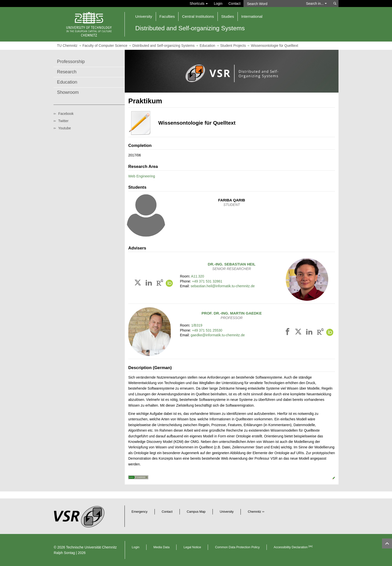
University (227, 512)
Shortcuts (199, 4)
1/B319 (197, 325)
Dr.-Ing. (232, 264)
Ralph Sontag (64, 553)
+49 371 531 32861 (207, 281)
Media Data (161, 547)
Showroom (68, 92)
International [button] (252, 16)
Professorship (71, 62)
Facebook (66, 114)
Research (67, 72)
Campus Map (196, 512)
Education (207, 46)
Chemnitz (254, 512)
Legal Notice (192, 547)
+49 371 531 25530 (207, 330)
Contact (234, 4)
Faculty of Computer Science (105, 46)
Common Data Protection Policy (237, 547)
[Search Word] (272, 4)
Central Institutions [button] (198, 16)
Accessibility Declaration (293, 547)
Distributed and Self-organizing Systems (163, 46)
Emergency (139, 512)
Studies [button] (228, 16)
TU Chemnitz (67, 46)
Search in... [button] (316, 4)
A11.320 (197, 276)
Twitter (63, 121)
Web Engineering (142, 176)
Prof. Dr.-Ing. (232, 313)
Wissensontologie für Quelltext (274, 46)
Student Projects (233, 46)
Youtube (65, 128)
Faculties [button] (167, 16)
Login (218, 4)
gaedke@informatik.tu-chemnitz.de (218, 335)
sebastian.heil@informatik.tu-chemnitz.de (223, 286)
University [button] (144, 16)
